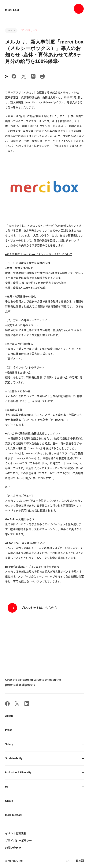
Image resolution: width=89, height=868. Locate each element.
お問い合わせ (13, 848)
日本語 (80, 861)
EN (68, 861)
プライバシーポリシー (18, 841)
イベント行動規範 (16, 833)
